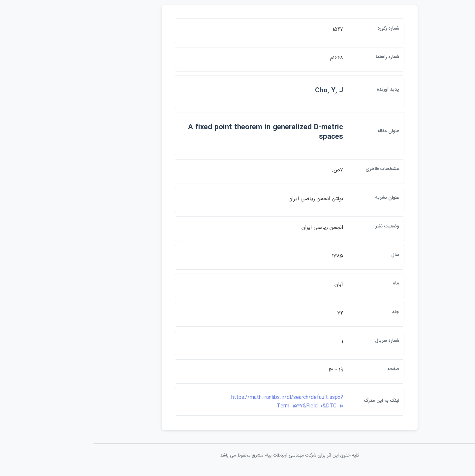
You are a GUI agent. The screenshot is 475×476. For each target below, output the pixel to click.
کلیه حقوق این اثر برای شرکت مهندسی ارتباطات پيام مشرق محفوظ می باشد (237, 459)
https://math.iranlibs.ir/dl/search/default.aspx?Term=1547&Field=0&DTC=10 (235, 405)
